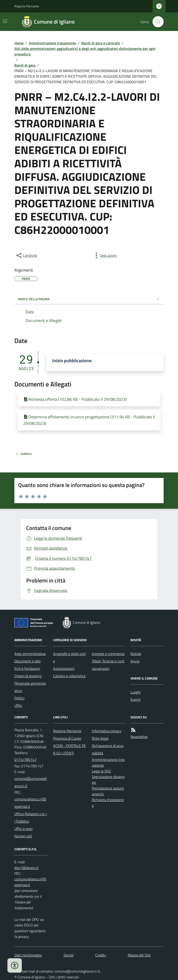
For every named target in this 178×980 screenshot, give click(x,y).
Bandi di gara (25, 65)
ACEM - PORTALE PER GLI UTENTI (70, 749)
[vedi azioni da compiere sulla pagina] (105, 255)
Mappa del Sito (139, 955)
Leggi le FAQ (101, 771)
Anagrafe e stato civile (69, 657)
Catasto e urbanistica (69, 676)
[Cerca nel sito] (156, 22)
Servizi (68, 955)
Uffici (18, 705)
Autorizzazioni (64, 668)
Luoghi (136, 692)
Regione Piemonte (27, 6)
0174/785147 (25, 759)
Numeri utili (23, 836)
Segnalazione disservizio (108, 779)
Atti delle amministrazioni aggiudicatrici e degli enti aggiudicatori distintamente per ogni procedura (85, 51)
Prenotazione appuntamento (108, 791)
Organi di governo (28, 676)
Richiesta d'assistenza (108, 803)
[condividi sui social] (26, 255)
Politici (19, 698)
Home (19, 43)
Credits (101, 955)
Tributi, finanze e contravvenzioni (108, 665)
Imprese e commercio (108, 654)
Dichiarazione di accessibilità (108, 749)
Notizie (136, 654)
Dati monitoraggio (28, 955)
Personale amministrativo (30, 687)
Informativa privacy (107, 731)
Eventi (135, 699)
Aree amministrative (30, 654)
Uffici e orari (23, 829)
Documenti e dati (27, 661)
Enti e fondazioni (27, 668)
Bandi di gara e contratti (101, 43)
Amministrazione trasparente (52, 43)
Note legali (100, 738)
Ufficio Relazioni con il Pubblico (31, 818)
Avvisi (135, 661)
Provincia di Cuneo (67, 738)
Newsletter (139, 737)
